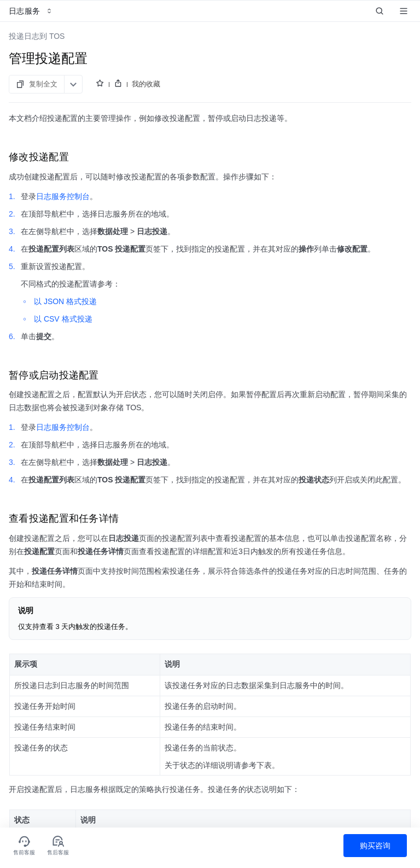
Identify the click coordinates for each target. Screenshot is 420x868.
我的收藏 (146, 84)
